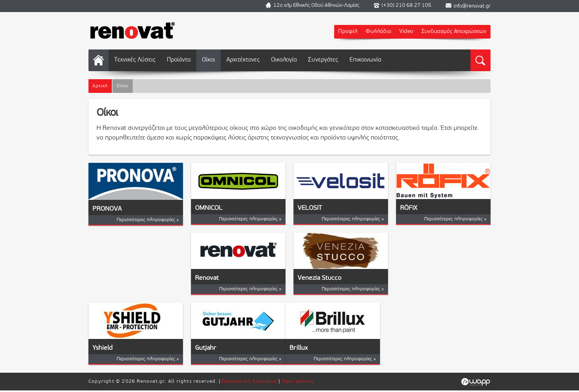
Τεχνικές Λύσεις (135, 60)
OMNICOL (209, 208)
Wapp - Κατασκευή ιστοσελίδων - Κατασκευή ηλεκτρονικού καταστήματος (475, 382)
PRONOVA (107, 209)
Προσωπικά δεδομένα (249, 382)
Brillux (299, 348)
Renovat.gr (133, 30)
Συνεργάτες (323, 60)
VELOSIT (310, 208)
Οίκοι (208, 60)
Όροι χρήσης (298, 382)
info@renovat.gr (472, 6)
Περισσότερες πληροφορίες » (148, 220)
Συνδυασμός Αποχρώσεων (454, 32)
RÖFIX (409, 208)
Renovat (207, 278)
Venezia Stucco (319, 278)
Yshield (103, 348)
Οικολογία (284, 60)
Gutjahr (206, 348)
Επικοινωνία (365, 60)
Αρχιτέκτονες (243, 60)
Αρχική (99, 60)
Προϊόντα (179, 60)
